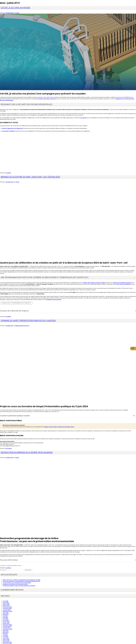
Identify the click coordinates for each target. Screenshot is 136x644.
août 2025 (6, 612)
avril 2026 (5, 601)
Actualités (8, 172)
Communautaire (86, 5)
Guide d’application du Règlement (12, 128)
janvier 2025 (6, 623)
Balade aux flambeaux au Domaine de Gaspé (15, 584)
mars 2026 (6, 602)
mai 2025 (5, 617)
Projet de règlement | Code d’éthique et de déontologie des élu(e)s (21, 581)
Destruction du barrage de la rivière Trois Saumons (27, 452)
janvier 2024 (6, 640)
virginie (17, 13)
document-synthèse (8, 131)
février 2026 (6, 603)
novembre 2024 (7, 626)
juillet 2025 (6, 614)
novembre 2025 (7, 608)
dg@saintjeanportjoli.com (22, 325)
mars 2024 (6, 637)
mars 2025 (6, 620)
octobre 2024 (7, 627)
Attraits (103, 5)
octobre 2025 (7, 609)
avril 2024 (6, 636)
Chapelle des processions (53, 299)
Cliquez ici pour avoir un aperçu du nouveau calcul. (58, 426)
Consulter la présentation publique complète (67, 415)
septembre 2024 (8, 629)
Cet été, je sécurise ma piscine (46, 99)
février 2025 (6, 621)
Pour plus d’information (9, 559)
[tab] (68, 310)
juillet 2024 (6, 631)
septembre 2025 (8, 611)
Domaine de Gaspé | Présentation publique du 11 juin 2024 (28, 320)
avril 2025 (5, 618)
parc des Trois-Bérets (119, 284)
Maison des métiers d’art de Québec (93, 282)
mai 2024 (5, 634)
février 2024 (6, 639)
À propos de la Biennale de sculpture (14, 310)
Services (68, 5)
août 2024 (6, 630)
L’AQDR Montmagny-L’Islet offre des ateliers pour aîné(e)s (19, 585)
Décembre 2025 (7, 606)
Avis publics (9, 448)
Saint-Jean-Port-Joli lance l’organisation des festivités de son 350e (22, 579)
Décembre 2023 (7, 642)
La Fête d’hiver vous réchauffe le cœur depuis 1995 (17, 582)
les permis (83, 118)
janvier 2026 (6, 605)
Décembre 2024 (7, 624)
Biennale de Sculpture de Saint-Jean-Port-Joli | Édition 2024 (30, 176)
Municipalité (52, 5)
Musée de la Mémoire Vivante (120, 282)
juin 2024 (5, 633)
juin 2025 (5, 615)
